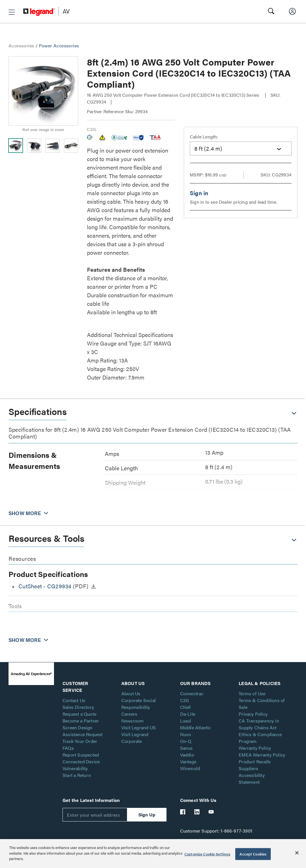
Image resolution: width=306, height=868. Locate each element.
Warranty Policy (255, 748)
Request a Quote (79, 714)
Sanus (187, 748)
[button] (12, 12)
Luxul (186, 721)
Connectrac (192, 693)
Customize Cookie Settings (207, 854)
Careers (129, 714)
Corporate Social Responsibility (139, 704)
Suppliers (248, 768)
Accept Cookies (253, 854)
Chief (186, 707)
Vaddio (187, 755)
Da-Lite (188, 714)
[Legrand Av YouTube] (211, 812)
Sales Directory (78, 707)
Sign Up (147, 815)
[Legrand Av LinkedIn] (197, 812)
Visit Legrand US (139, 727)
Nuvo (186, 734)
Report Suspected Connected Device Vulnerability (81, 761)
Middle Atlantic (196, 727)
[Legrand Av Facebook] (183, 812)
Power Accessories (59, 46)
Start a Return (77, 775)
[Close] (297, 853)
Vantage (188, 761)
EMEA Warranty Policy (262, 755)
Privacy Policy (253, 714)
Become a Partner (81, 721)
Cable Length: (204, 137)
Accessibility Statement (252, 779)
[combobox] (241, 148)
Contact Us (74, 700)
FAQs (68, 748)
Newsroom (133, 721)
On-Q (186, 741)
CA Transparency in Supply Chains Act (259, 724)
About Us (131, 693)
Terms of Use (252, 693)
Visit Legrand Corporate (135, 738)
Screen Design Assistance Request (83, 731)
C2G (185, 700)
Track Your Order (80, 741)
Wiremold (190, 768)
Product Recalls (255, 761)
